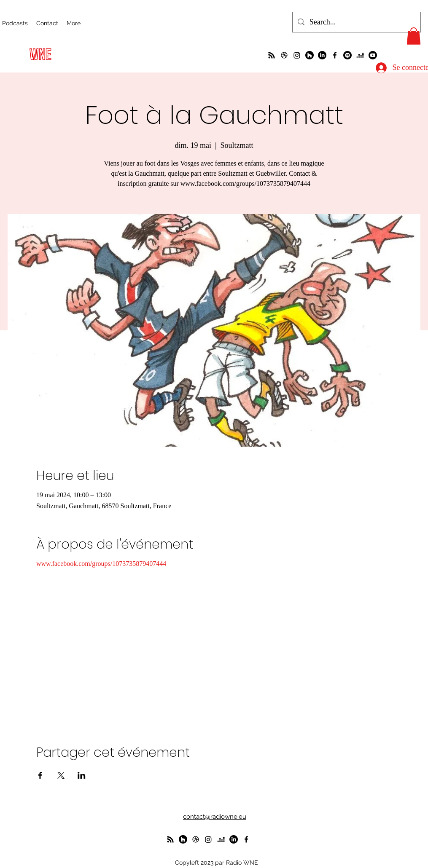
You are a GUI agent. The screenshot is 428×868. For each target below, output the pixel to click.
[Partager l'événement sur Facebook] (40, 775)
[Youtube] (373, 55)
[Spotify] (347, 55)
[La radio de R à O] (272, 55)
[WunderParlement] (310, 55)
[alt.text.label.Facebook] (335, 55)
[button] (414, 36)
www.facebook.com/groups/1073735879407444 (101, 564)
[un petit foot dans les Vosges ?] (284, 55)
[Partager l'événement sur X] (61, 775)
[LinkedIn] (322, 55)
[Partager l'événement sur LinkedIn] (82, 775)
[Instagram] (297, 55)
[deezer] (360, 55)
